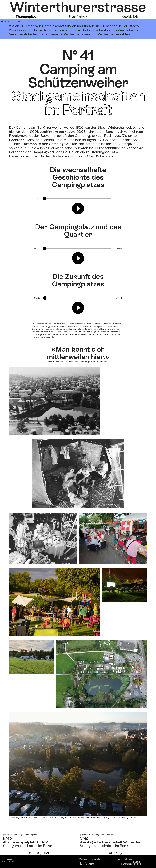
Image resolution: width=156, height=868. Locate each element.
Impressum (8, 859)
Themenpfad (26, 17)
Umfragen (117, 853)
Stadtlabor (78, 17)
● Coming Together (11, 22)
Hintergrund (39, 853)
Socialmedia (8, 862)
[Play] (78, 209)
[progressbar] (78, 199)
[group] (78, 206)
